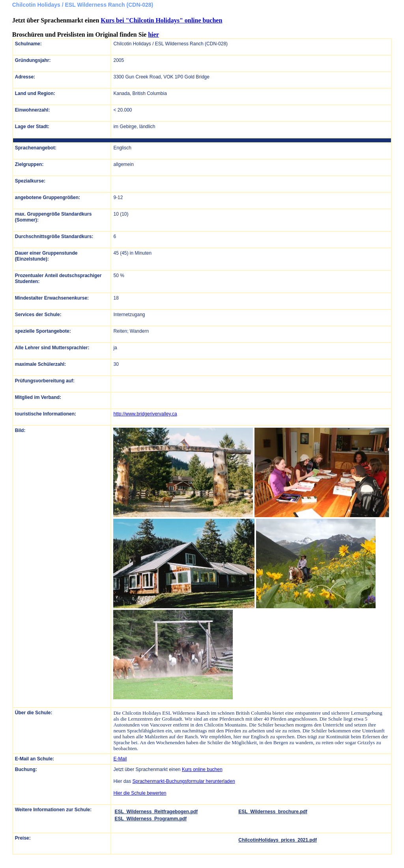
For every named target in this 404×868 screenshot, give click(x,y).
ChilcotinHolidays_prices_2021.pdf (278, 840)
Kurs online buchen (202, 769)
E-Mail (120, 759)
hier (153, 34)
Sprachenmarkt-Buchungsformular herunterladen (183, 781)
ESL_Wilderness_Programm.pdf (151, 819)
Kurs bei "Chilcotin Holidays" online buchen (161, 20)
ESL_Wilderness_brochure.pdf (273, 812)
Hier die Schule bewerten (140, 793)
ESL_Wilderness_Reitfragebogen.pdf (156, 812)
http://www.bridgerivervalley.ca (145, 414)
